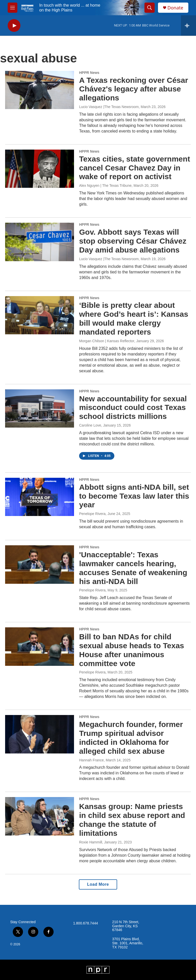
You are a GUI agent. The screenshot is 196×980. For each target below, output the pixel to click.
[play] (14, 26)
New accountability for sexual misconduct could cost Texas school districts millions (133, 408)
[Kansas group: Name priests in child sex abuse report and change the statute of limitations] (40, 816)
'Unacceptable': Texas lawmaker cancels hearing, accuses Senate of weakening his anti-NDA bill (133, 568)
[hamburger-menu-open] (13, 8)
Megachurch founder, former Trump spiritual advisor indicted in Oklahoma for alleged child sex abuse (131, 738)
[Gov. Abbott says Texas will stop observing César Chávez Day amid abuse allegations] (40, 242)
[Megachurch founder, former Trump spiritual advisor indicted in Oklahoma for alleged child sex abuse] (40, 734)
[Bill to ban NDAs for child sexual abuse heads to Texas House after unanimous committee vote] (40, 646)
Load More (98, 884)
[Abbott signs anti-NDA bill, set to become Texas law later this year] (40, 497)
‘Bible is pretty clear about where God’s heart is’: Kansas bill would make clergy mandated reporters (134, 318)
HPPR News (89, 73)
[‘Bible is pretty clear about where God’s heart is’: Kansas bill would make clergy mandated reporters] (40, 315)
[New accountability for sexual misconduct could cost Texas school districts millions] (40, 408)
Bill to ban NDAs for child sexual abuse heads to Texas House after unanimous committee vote (132, 650)
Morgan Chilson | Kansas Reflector (107, 341)
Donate (175, 8)
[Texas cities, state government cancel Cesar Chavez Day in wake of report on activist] (40, 169)
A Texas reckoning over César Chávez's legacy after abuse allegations (134, 89)
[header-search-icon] (150, 8)
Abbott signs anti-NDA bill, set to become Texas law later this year (134, 496)
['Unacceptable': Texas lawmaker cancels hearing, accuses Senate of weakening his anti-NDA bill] (40, 564)
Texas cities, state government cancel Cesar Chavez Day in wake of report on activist (135, 168)
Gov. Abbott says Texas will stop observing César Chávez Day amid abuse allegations (133, 241)
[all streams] (188, 25)
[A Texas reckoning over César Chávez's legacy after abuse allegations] (40, 90)
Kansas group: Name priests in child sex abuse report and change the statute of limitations (132, 820)
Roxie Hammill (91, 842)
